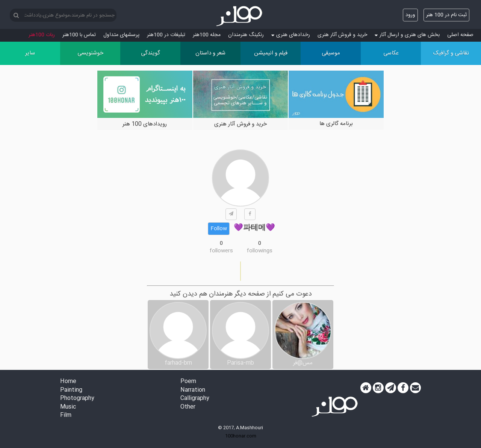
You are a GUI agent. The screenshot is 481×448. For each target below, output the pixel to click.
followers (221, 251)
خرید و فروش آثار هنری (342, 35)
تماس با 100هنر (79, 35)
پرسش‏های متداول (121, 35)
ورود (410, 15)
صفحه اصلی (460, 35)
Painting (71, 390)
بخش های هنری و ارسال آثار (407, 35)
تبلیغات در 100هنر (166, 35)
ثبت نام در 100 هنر (446, 15)
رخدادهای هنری (291, 35)
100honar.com (241, 436)
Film (66, 416)
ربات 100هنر (42, 35)
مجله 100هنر (207, 35)
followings (260, 251)
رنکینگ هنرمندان (246, 35)
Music (68, 407)
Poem (188, 382)
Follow (219, 229)
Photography (77, 399)
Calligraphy (195, 399)
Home (68, 382)
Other (188, 407)
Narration (193, 390)
